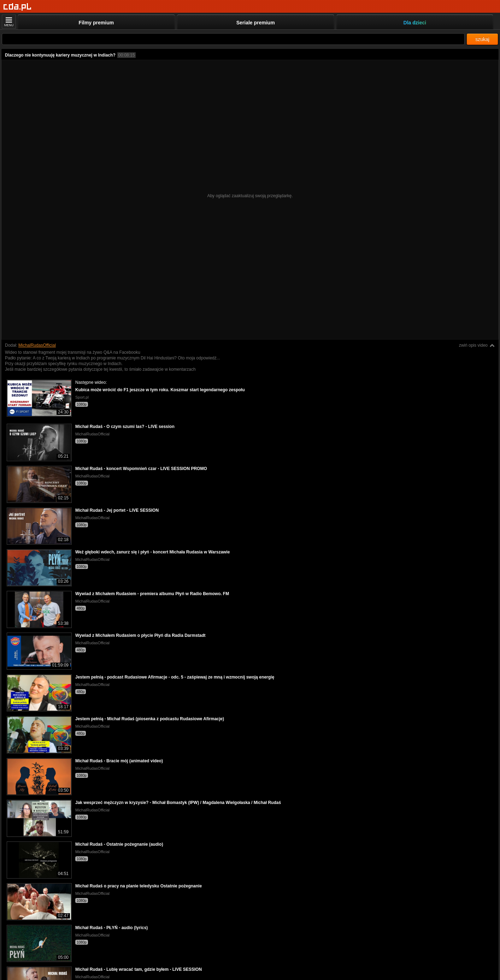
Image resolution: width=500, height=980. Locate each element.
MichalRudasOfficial (37, 345)
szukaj (482, 39)
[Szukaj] (233, 39)
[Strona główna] (17, 7)
